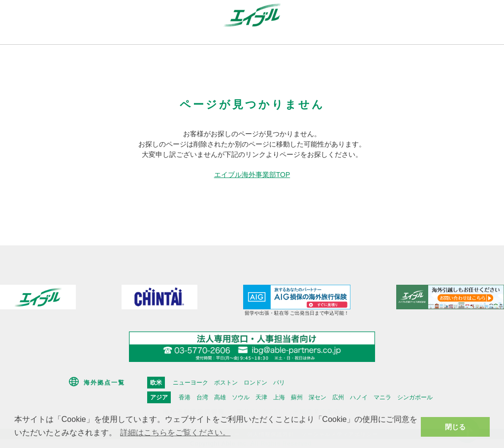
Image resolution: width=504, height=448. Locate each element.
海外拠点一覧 (104, 383)
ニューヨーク (190, 383)
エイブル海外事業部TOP (252, 175)
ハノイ (359, 397)
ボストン (226, 383)
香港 (185, 397)
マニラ (382, 397)
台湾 (202, 397)
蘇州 (297, 397)
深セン (317, 397)
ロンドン (255, 383)
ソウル (241, 397)
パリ (279, 383)
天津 (261, 397)
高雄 (220, 397)
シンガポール (415, 397)
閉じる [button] (455, 427)
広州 (338, 397)
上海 (279, 397)
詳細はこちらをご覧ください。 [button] (175, 433)
